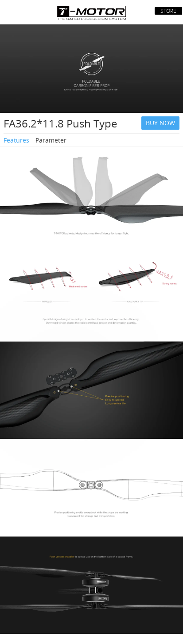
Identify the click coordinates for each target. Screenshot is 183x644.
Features (16, 140)
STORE (168, 11)
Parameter (51, 140)
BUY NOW (160, 123)
